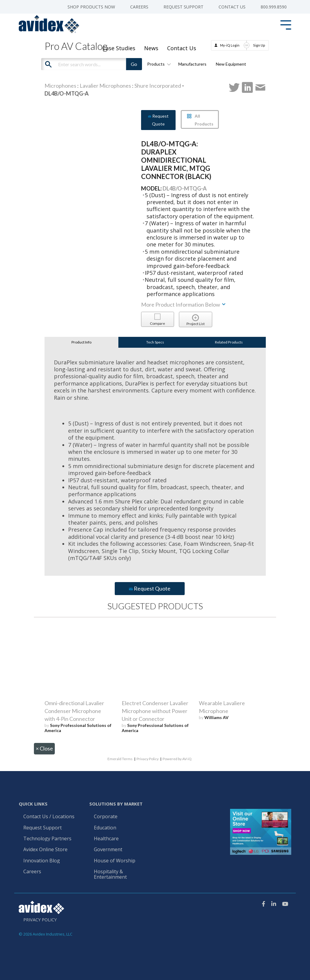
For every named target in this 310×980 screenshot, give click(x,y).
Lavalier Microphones (105, 86)
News (151, 48)
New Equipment (231, 64)
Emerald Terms (120, 759)
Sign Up (259, 45)
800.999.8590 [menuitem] (274, 7)
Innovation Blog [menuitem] (42, 861)
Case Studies (119, 48)
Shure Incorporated (158, 86)
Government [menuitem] (108, 850)
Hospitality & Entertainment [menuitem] (111, 874)
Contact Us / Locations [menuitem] (49, 817)
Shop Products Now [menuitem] (91, 7)
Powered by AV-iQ (177, 759)
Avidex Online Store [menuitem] (45, 850)
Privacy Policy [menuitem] (40, 920)
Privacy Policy (148, 759)
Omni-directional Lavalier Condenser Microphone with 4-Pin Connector (74, 711)
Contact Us (182, 48)
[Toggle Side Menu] (286, 24)
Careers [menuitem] (139, 7)
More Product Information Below (184, 304)
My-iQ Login (230, 45)
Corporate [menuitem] (106, 817)
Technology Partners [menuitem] (47, 839)
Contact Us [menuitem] (232, 7)
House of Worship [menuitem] (115, 861)
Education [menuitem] (105, 828)
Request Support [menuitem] (183, 7)
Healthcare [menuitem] (106, 839)
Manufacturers (192, 64)
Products (158, 64)
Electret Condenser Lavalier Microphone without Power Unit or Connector (155, 711)
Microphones (60, 86)
